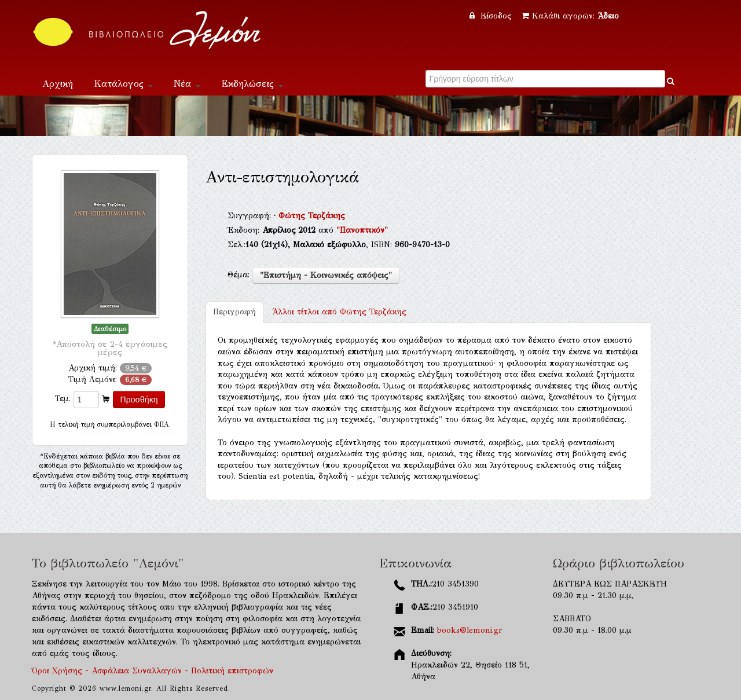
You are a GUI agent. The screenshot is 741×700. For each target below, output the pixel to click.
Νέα (187, 84)
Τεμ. (63, 399)
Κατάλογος (123, 84)
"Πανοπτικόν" (362, 230)
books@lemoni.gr (469, 630)
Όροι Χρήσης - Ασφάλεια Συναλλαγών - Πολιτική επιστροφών (153, 671)
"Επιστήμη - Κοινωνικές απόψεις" (326, 275)
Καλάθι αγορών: (570, 16)
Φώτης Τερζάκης (312, 216)
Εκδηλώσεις (252, 84)
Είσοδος (492, 16)
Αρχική (58, 84)
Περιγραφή (234, 312)
